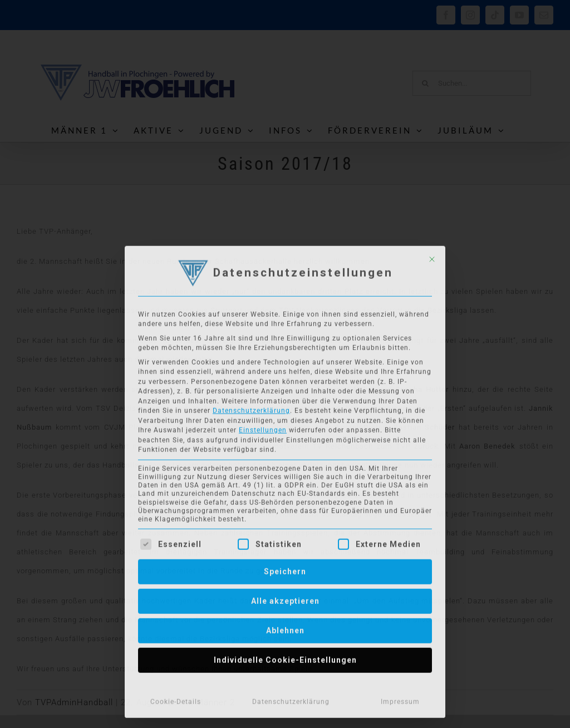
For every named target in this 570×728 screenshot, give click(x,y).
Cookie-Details (176, 699)
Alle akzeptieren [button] (285, 598)
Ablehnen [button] (285, 628)
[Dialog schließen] (432, 257)
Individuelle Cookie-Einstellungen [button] (285, 657)
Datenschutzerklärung (251, 408)
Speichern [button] (285, 569)
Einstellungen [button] (263, 427)
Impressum (400, 699)
